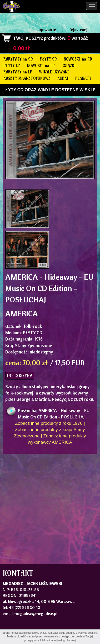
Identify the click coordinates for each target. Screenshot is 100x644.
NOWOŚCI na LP (41, 66)
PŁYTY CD (48, 59)
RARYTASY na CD (18, 59)
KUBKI (63, 78)
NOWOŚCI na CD (78, 59)
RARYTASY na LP (18, 72)
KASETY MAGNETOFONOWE (27, 78)
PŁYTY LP (12, 66)
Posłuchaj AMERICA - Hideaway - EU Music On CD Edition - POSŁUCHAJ (54, 412)
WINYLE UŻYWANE (54, 72)
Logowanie (46, 30)
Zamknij (71, 640)
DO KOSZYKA (20, 376)
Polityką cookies (87, 633)
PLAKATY (83, 78)
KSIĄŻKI (69, 66)
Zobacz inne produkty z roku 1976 (49, 423)
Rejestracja (79, 30)
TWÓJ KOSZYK (27, 38)
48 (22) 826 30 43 (25, 607)
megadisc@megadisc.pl (36, 613)
